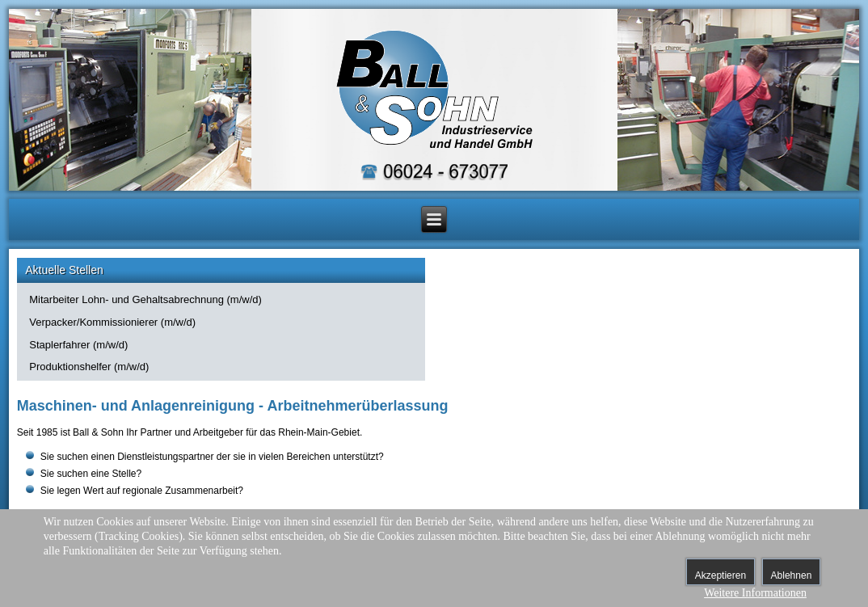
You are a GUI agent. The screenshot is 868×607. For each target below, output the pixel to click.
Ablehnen (792, 575)
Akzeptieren (721, 575)
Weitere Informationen (755, 593)
